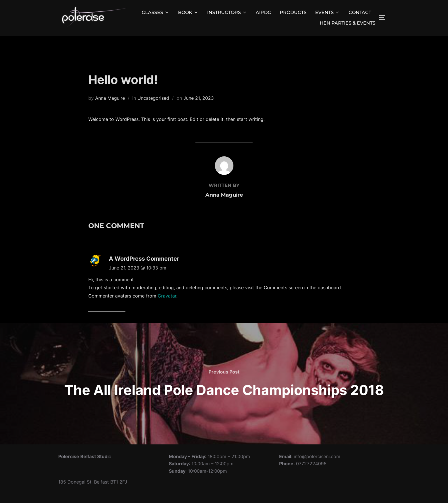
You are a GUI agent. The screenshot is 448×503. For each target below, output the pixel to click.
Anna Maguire (110, 111)
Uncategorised (153, 111)
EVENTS (328, 12)
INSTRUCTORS (227, 12)
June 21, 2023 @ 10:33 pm (138, 280)
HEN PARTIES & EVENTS (348, 23)
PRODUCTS (293, 12)
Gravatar (167, 309)
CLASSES (156, 12)
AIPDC (263, 12)
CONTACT (360, 12)
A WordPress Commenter (144, 271)
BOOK (188, 12)
